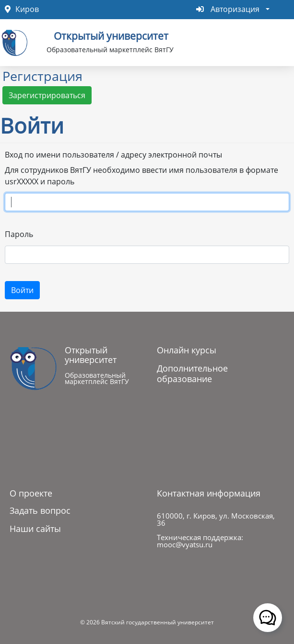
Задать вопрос (40, 510)
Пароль (19, 234)
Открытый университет (111, 35)
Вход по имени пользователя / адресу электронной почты (113, 155)
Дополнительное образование (192, 373)
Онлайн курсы (187, 350)
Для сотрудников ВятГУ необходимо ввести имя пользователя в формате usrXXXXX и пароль (141, 176)
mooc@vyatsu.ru (185, 544)
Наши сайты (35, 529)
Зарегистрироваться (47, 95)
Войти (22, 290)
